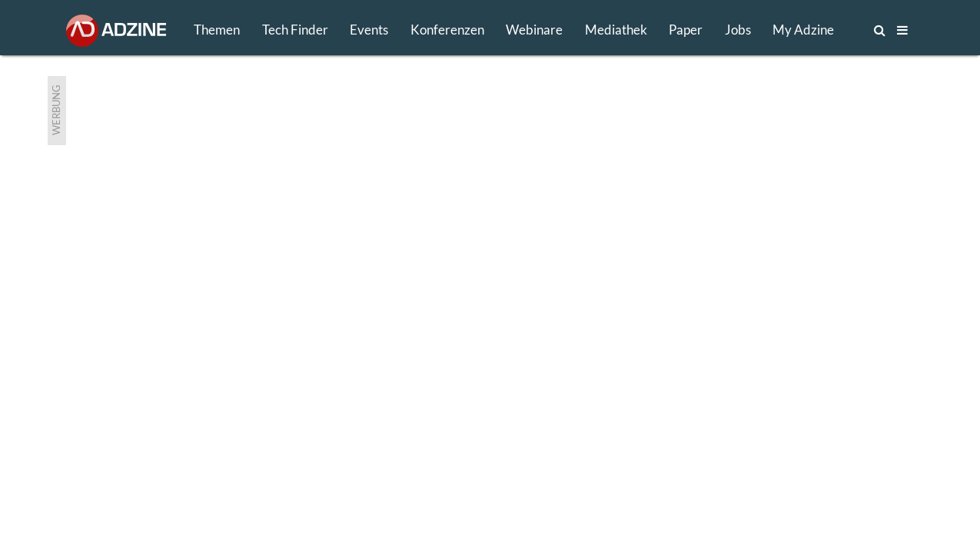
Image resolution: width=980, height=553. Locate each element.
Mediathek (616, 30)
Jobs (738, 30)
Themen (217, 30)
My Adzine (803, 30)
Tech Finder (295, 30)
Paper (686, 30)
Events (369, 30)
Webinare (534, 30)
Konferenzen (447, 30)
